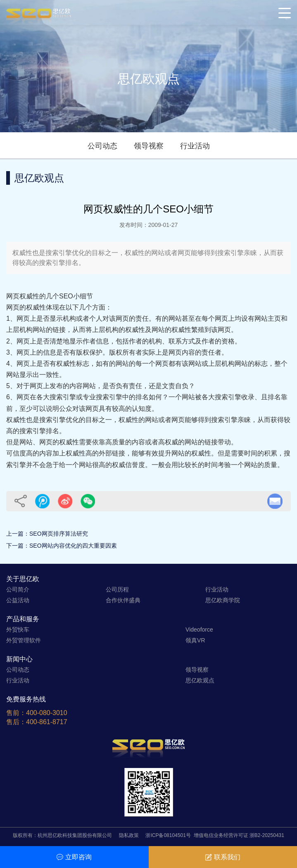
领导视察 (149, 146)
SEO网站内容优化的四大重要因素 (73, 546)
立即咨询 (74, 857)
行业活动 (195, 146)
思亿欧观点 (200, 680)
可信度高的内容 (29, 453)
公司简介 (18, 589)
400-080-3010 (47, 713)
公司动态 (102, 146)
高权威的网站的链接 (188, 442)
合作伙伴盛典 (123, 600)
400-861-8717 (47, 722)
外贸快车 (18, 630)
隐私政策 (129, 835)
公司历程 (117, 589)
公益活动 (18, 600)
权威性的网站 (138, 420)
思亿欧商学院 (223, 600)
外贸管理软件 (24, 640)
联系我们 (223, 857)
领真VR (195, 640)
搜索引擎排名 (39, 431)
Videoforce (199, 630)
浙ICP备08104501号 (168, 835)
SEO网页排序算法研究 (59, 534)
